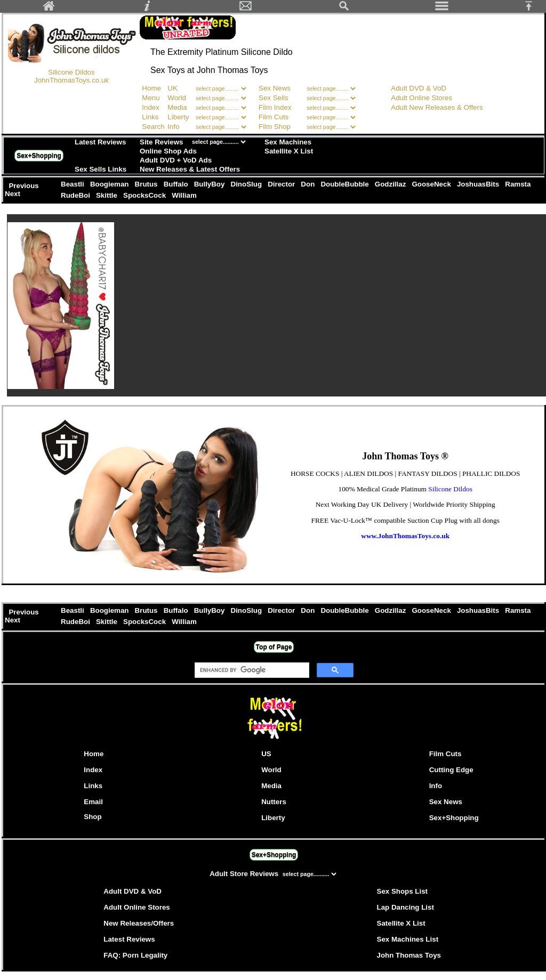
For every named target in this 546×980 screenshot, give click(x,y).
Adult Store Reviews (245, 874)
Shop (93, 817)
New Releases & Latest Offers (190, 169)
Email (93, 802)
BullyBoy (210, 184)
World (178, 98)
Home (151, 88)
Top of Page (274, 647)
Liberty (178, 117)
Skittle (107, 195)
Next (14, 194)
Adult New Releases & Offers (437, 107)
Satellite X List (289, 151)
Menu (151, 98)
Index (151, 107)
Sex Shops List (403, 891)
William (184, 195)
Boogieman (110, 184)
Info (173, 127)
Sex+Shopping (39, 156)
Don (309, 184)
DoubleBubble (346, 184)
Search (153, 127)
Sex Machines (288, 142)
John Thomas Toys (409, 955)
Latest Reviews (100, 142)
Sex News (275, 88)
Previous (25, 186)
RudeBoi (76, 195)
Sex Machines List (408, 939)
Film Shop (275, 127)
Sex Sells (274, 98)
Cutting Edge (451, 770)
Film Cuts (274, 117)
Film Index (275, 107)
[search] (251, 670)
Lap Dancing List (406, 907)
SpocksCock (145, 195)
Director (282, 184)
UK (172, 88)
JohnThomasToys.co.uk (71, 80)
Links (150, 117)
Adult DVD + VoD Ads (176, 160)
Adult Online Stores (421, 98)
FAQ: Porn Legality (135, 955)
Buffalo (177, 184)
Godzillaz (391, 184)
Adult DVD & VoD (419, 88)
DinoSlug (247, 184)
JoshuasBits (479, 184)
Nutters (274, 802)
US (266, 754)
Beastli (73, 184)
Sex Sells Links (101, 169)
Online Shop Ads (168, 151)
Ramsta (518, 184)
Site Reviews (162, 142)
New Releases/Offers (139, 923)
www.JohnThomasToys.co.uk (405, 536)
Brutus (147, 184)
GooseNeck (432, 184)
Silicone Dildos (71, 72)
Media (177, 107)
